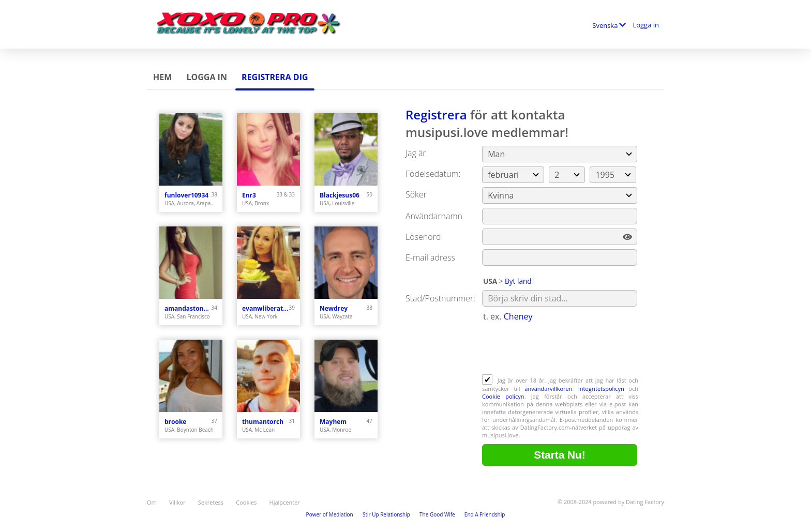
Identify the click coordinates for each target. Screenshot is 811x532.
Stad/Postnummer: (440, 298)
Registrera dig (275, 77)
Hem (162, 77)
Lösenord (423, 237)
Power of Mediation (330, 514)
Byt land (518, 281)
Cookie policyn (503, 396)
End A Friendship (485, 514)
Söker (416, 194)
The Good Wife (437, 514)
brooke (175, 422)
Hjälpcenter (285, 502)
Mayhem (333, 422)
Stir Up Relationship (386, 514)
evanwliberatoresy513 (266, 308)
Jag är (416, 153)
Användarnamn (434, 216)
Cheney (518, 316)
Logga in (646, 25)
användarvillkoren (548, 389)
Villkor (177, 502)
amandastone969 (188, 308)
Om (152, 502)
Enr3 (249, 195)
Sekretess (211, 502)
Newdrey (334, 308)
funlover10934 (186, 195)
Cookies (246, 502)
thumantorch (263, 422)
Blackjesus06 (340, 195)
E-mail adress (430, 257)
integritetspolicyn (601, 389)
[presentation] (561, 349)
